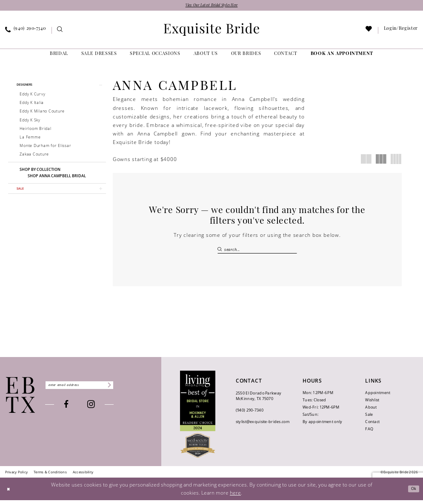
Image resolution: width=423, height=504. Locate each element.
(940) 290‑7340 (250, 414)
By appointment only (322, 425)
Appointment (378, 396)
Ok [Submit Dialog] (412, 493)
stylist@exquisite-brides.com (263, 426)
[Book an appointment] (342, 56)
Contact (372, 425)
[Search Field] (257, 251)
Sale (369, 418)
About (371, 411)
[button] (57, 88)
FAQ (369, 433)
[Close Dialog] (10, 493)
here (235, 496)
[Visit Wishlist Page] (369, 32)
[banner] (211, 31)
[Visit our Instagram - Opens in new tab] (103, 410)
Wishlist (372, 404)
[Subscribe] (131, 389)
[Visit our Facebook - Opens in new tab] (78, 410)
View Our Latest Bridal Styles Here (212, 6)
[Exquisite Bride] (21, 399)
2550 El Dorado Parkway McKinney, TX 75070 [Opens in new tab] (259, 400)
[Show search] (60, 32)
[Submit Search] (221, 251)
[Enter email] (91, 389)
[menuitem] (60, 32)
